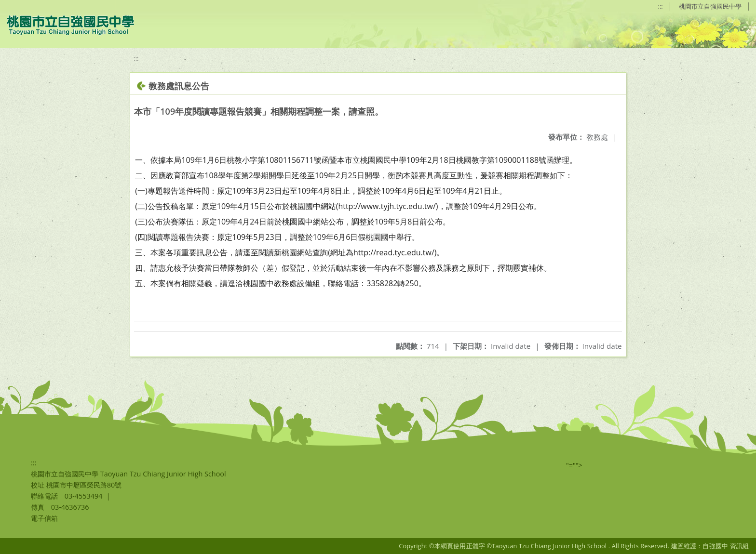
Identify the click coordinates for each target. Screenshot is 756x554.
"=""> (574, 465)
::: (661, 6)
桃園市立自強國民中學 (710, 6)
